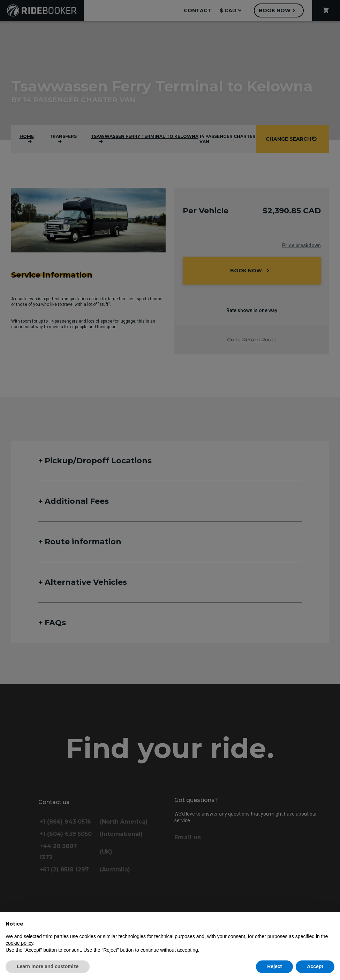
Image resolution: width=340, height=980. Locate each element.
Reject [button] (274, 966)
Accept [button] (315, 966)
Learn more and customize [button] (48, 966)
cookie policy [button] (19, 943)
